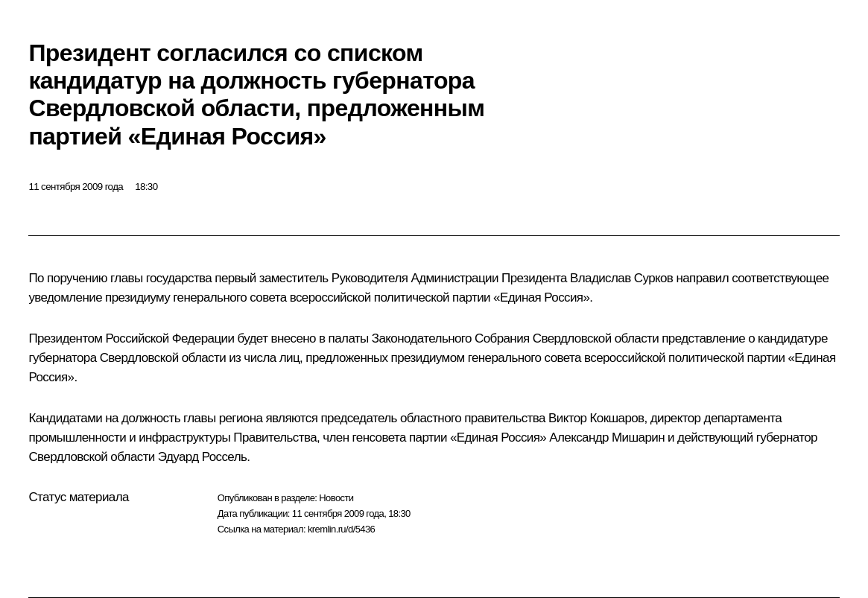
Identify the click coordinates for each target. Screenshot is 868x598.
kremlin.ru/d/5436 (341, 529)
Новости (336, 498)
